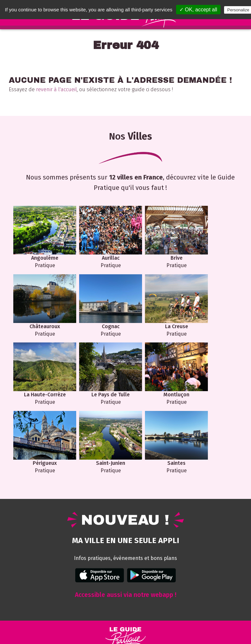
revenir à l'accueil (56, 89)
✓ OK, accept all (198, 10)
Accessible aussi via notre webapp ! (126, 526)
